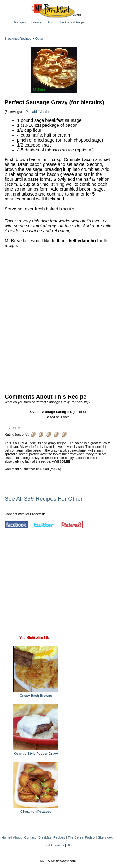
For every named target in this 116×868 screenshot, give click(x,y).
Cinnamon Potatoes (36, 810)
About (17, 837)
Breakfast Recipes (18, 39)
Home (6, 837)
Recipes (20, 22)
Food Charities (53, 845)
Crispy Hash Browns (36, 694)
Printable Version (38, 112)
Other (39, 39)
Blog (50, 22)
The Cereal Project (72, 22)
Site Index (105, 837)
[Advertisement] (58, 319)
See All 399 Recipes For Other (44, 499)
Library (36, 22)
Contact (30, 837)
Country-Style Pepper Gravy (36, 752)
